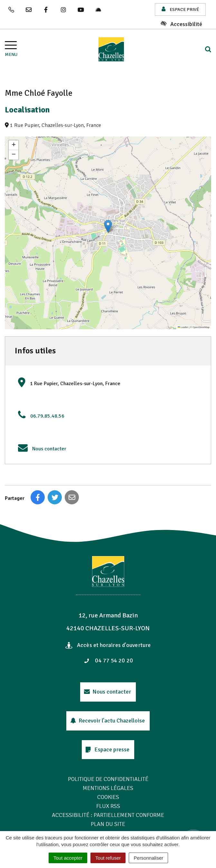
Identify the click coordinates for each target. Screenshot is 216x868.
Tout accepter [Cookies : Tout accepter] (68, 858)
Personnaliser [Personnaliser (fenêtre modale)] (148, 858)
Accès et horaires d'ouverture (108, 645)
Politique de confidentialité (108, 779)
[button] (108, 226)
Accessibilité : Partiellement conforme (108, 815)
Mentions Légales (108, 788)
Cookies (108, 797)
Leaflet (183, 327)
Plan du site (108, 824)
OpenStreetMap (201, 327)
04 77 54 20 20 (108, 660)
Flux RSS (108, 806)
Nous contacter (49, 449)
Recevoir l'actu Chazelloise (108, 721)
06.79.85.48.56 (47, 416)
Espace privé (180, 9)
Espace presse (108, 749)
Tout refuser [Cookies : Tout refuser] (108, 858)
